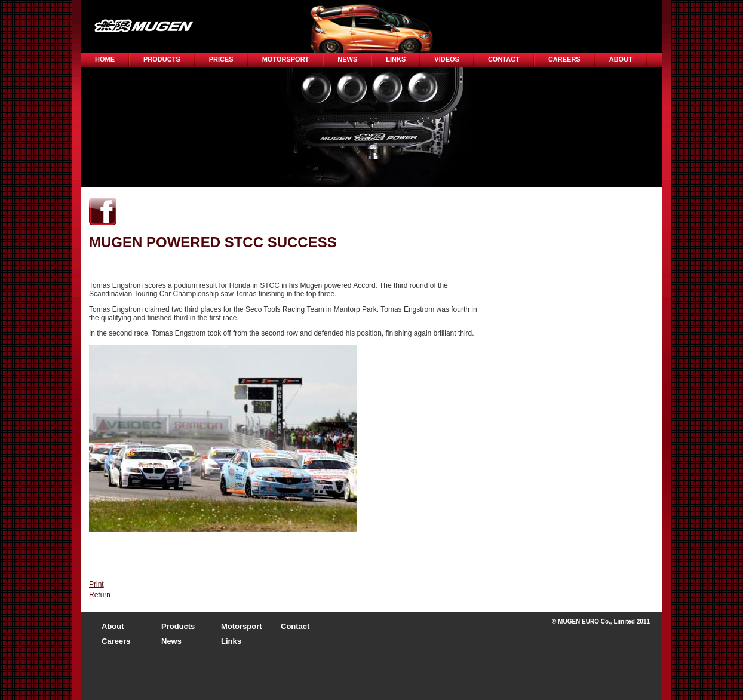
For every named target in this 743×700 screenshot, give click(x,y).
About (621, 59)
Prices (221, 59)
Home (105, 59)
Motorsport (286, 59)
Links (396, 59)
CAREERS (564, 59)
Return (100, 595)
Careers (116, 641)
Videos (447, 59)
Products (162, 59)
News (347, 59)
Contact (504, 59)
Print (96, 584)
